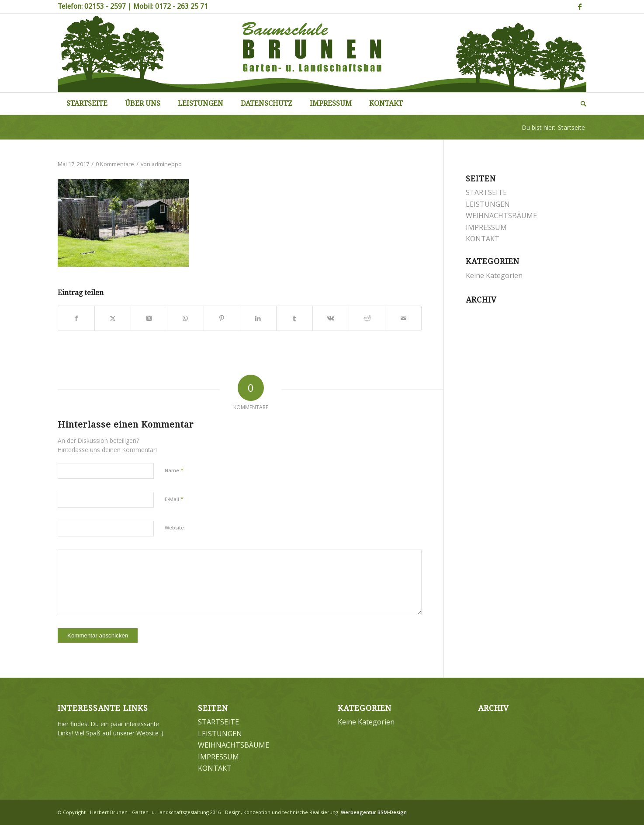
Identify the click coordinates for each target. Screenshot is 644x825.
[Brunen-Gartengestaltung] (322, 53)
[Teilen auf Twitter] (113, 318)
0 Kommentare (115, 164)
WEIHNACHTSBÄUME (501, 216)
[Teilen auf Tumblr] (294, 318)
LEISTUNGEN (488, 204)
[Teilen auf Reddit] (367, 318)
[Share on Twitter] (149, 318)
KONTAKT (483, 239)
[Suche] (579, 104)
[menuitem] (87, 104)
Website (174, 527)
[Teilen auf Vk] (331, 318)
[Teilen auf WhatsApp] (185, 318)
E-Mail (174, 499)
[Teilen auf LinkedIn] (258, 318)
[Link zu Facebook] (580, 7)
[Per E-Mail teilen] (403, 318)
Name (174, 470)
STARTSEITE (486, 192)
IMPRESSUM (486, 227)
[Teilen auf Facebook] (76, 318)
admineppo (167, 164)
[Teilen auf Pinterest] (222, 318)
